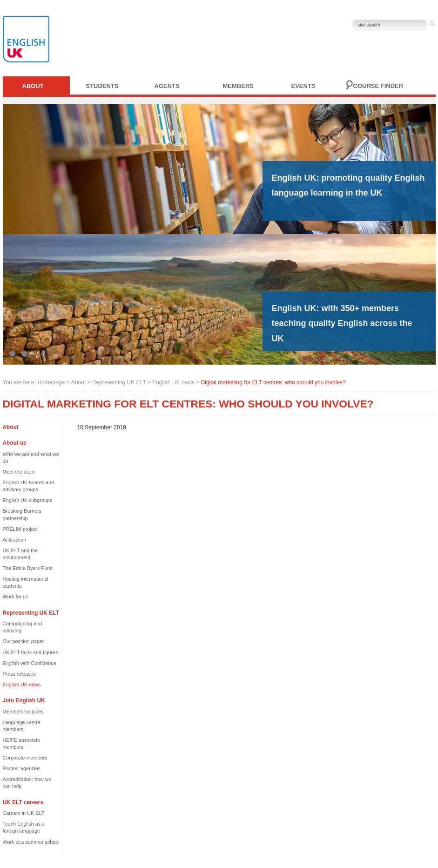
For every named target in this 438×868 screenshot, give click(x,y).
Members (238, 86)
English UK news (173, 382)
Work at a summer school (31, 842)
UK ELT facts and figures (30, 652)
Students (102, 86)
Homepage (51, 382)
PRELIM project (20, 529)
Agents (167, 86)
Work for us (16, 597)
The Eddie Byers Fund (28, 568)
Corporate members (25, 758)
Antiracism (14, 540)
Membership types (23, 712)
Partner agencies (22, 768)
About (33, 86)
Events (303, 86)
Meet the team (19, 472)
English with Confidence (30, 663)
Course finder (378, 86)
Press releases (19, 674)
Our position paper (24, 641)
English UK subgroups (28, 500)
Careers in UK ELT (24, 813)
